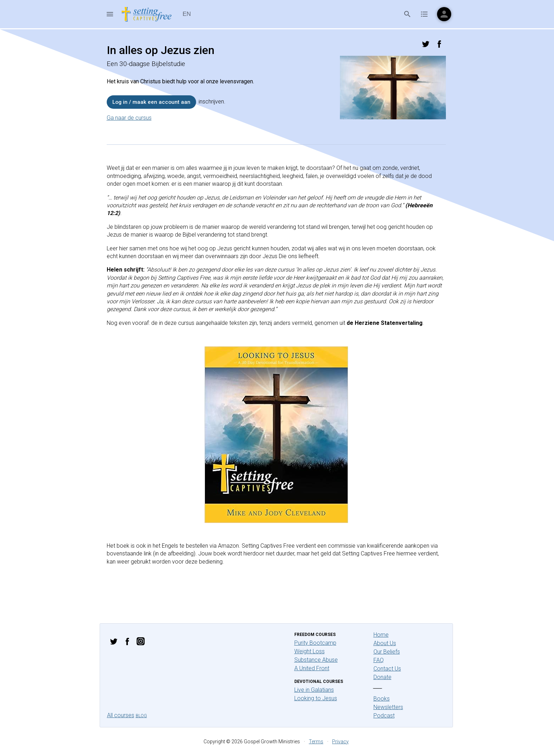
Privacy (340, 742)
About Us (385, 643)
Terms (316, 742)
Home (381, 635)
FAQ (379, 660)
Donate (382, 677)
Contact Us (387, 669)
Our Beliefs (387, 652)
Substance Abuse (316, 660)
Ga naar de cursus (129, 118)
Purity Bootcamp (315, 643)
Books (382, 699)
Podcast (384, 716)
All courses (121, 715)
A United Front (312, 668)
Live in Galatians (314, 690)
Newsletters (388, 707)
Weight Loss (310, 651)
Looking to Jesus (316, 698)
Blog (141, 716)
